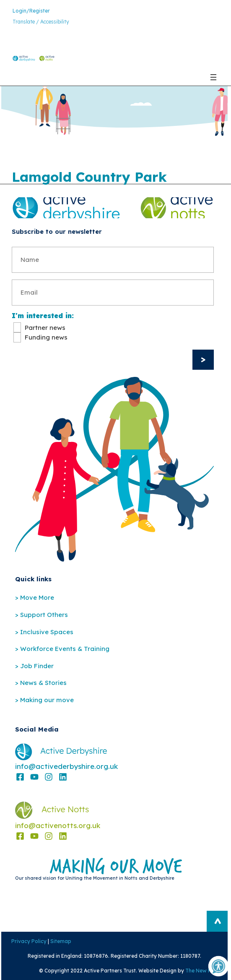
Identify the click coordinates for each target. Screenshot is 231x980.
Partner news (45, 328)
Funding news (46, 337)
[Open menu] (213, 77)
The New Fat (202, 971)
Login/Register (31, 11)
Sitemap (60, 941)
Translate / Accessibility (41, 22)
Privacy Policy (28, 941)
